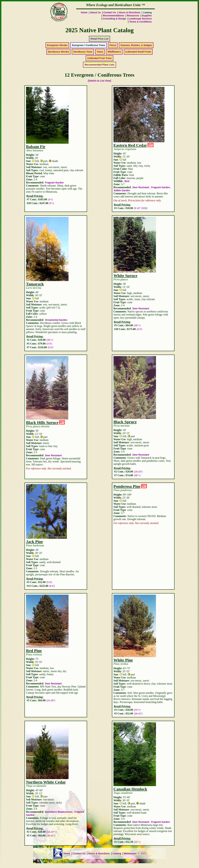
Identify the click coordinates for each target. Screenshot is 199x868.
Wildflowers (114, 52)
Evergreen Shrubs (57, 45)
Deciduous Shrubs (59, 52)
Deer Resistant (141, 187)
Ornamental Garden (56, 320)
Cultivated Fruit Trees (99, 58)
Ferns (113, 45)
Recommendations (114, 16)
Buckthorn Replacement (59, 812)
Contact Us (110, 12)
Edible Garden (122, 190)
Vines (100, 52)
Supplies (147, 16)
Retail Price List (99, 39)
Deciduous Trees (83, 52)
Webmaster (130, 853)
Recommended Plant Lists (99, 65)
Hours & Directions (130, 12)
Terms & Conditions (140, 22)
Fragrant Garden (54, 183)
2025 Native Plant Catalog (100, 30)
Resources (133, 16)
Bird (127, 181)
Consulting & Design (114, 19)
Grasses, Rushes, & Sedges (136, 45)
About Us (95, 12)
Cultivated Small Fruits (138, 52)
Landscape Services (140, 19)
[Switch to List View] (99, 81)
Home (84, 12)
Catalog (117, 853)
